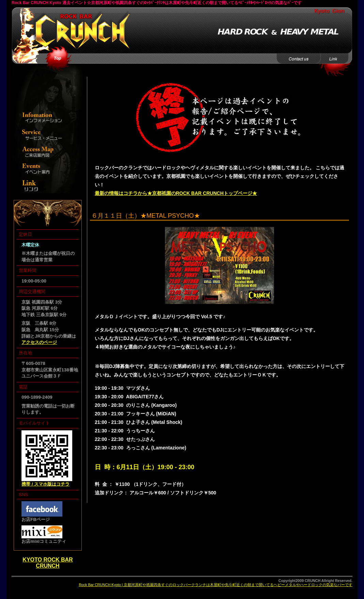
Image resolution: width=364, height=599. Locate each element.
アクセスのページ (39, 342)
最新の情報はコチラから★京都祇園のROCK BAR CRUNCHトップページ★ (176, 193)
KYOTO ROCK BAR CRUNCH (48, 563)
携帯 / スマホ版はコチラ (45, 484)
